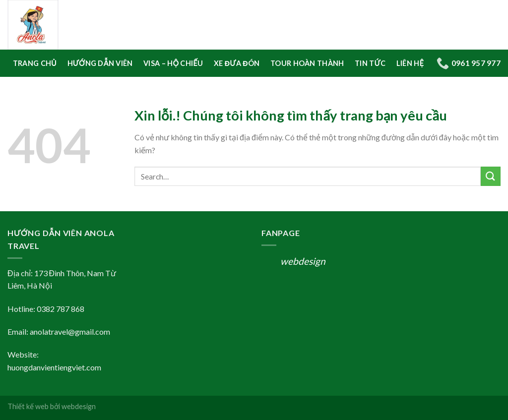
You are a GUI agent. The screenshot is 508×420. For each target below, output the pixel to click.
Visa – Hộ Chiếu (173, 63)
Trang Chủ (35, 63)
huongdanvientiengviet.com (54, 367)
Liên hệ (410, 63)
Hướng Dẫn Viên (100, 63)
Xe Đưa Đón (237, 63)
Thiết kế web (28, 406)
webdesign (303, 261)
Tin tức (370, 63)
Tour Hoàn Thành (307, 63)
